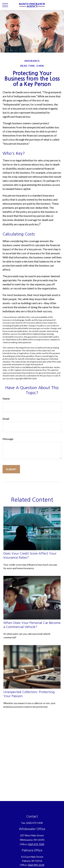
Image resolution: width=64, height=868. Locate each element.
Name (6, 398)
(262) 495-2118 (36, 865)
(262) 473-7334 (36, 844)
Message (8, 439)
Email (6, 419)
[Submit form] (11, 469)
